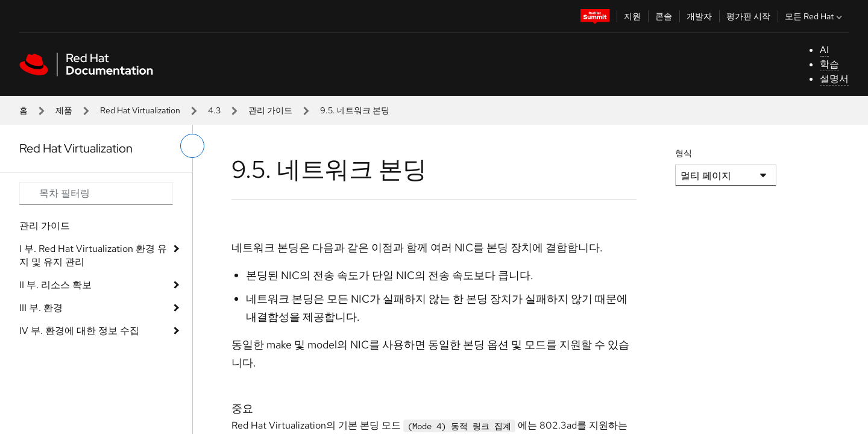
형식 (684, 153)
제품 (64, 110)
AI (824, 50)
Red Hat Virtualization (140, 110)
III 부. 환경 (41, 308)
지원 (632, 16)
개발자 (699, 16)
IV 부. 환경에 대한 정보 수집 (79, 331)
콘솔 (664, 16)
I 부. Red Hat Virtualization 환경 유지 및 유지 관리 (93, 255)
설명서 (834, 79)
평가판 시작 (748, 16)
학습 (829, 64)
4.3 (214, 110)
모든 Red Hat (815, 16)
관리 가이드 (270, 110)
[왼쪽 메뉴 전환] (192, 146)
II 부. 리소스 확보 (55, 285)
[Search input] (96, 193)
